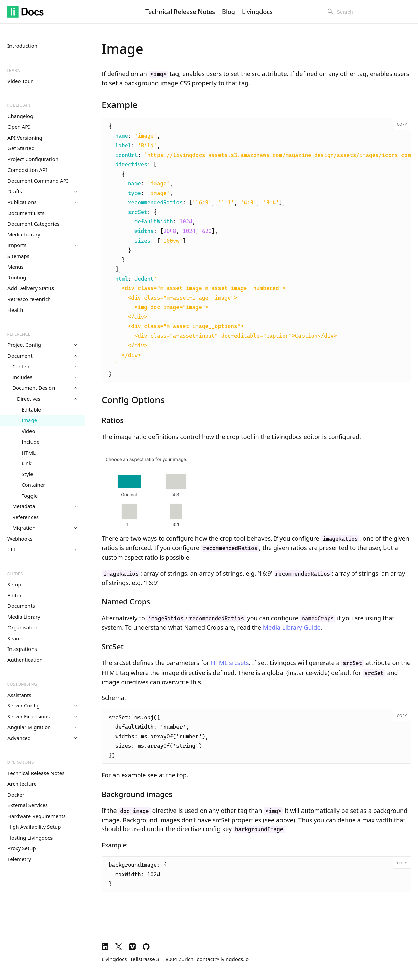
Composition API (27, 170)
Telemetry (19, 859)
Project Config (42, 345)
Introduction (22, 46)
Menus (16, 267)
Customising (22, 684)
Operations (20, 762)
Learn (14, 70)
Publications (42, 202)
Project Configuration (33, 159)
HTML (29, 453)
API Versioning (25, 138)
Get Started (21, 148)
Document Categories (33, 224)
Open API (19, 127)
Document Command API (38, 181)
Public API (18, 105)
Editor (15, 595)
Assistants (19, 695)
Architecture (22, 784)
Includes (44, 377)
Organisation (23, 627)
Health (15, 310)
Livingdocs (257, 12)
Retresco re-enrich (29, 299)
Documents (21, 606)
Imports (42, 245)
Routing (17, 277)
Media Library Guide (292, 627)
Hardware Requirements (37, 816)
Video (28, 431)
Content (44, 366)
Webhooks (20, 539)
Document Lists (26, 213)
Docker (16, 795)
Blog (228, 12)
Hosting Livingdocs (30, 838)
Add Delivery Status (31, 288)
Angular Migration (42, 727)
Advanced (42, 738)
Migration (44, 528)
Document (42, 356)
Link (27, 463)
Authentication (25, 660)
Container (33, 485)
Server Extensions (42, 716)
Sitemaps (18, 256)
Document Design (44, 388)
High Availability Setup (34, 827)
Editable (31, 409)
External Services (28, 805)
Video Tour (20, 81)
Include (30, 442)
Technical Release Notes (180, 12)
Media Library (24, 234)
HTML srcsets (230, 663)
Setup (14, 584)
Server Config (42, 705)
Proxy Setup (22, 848)
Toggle (30, 496)
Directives (47, 399)
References (25, 517)
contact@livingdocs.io (223, 959)
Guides (15, 574)
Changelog (20, 116)
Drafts (42, 191)
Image (29, 420)
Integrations (22, 649)
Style (27, 474)
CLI (42, 549)
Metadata (44, 506)
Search (15, 638)
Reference (19, 334)
